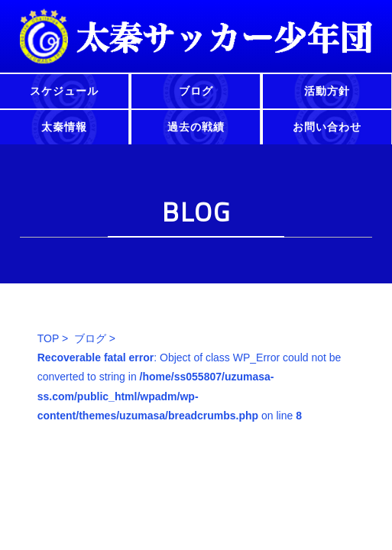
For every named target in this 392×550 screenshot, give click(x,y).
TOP (48, 338)
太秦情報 (64, 127)
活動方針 (327, 91)
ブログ (196, 91)
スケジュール (64, 91)
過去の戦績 (196, 127)
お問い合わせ (327, 127)
